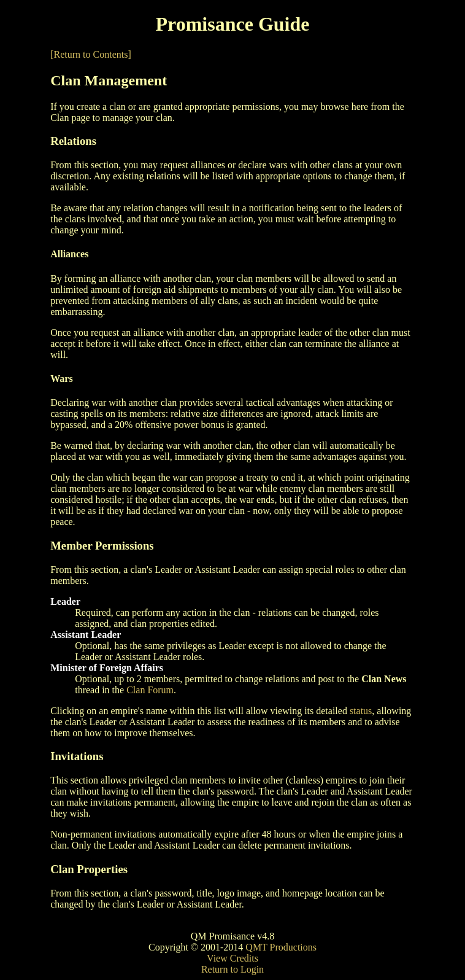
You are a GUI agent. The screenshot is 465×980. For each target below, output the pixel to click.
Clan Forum (150, 690)
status (361, 711)
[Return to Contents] (91, 54)
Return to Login (233, 969)
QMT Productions (281, 947)
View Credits (233, 958)
